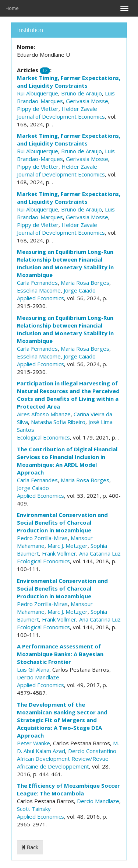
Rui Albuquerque (38, 93)
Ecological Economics (43, 437)
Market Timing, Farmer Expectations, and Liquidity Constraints (69, 82)
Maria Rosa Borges (85, 283)
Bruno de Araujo (82, 93)
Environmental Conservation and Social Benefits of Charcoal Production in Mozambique (62, 522)
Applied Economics (40, 298)
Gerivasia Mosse (87, 101)
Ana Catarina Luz (100, 553)
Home (12, 8)
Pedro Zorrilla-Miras (42, 538)
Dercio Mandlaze (38, 677)
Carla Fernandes (37, 283)
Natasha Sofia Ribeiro (58, 422)
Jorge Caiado (80, 290)
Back (30, 847)
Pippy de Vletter (38, 109)
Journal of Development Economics (61, 116)
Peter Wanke (33, 743)
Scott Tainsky (34, 809)
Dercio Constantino (92, 751)
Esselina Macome (39, 290)
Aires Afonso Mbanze (44, 414)
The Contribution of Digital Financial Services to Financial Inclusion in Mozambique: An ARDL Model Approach (67, 461)
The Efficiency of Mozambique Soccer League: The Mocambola (68, 789)
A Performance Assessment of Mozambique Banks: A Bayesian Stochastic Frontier (60, 654)
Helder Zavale (79, 109)
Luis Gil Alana (33, 669)
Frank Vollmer (59, 553)
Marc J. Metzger (68, 546)
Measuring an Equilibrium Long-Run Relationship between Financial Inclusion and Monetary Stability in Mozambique (65, 263)
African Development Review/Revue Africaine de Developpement (63, 762)
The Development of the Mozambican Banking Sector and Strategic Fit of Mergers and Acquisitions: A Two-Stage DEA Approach (62, 720)
